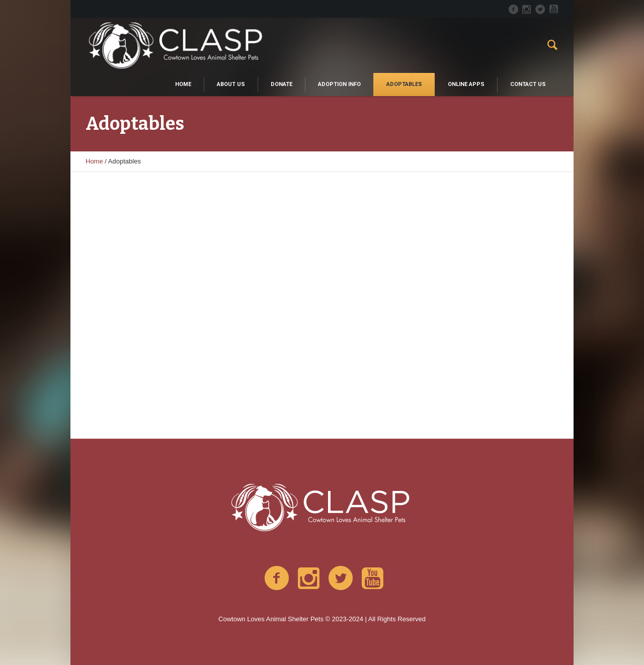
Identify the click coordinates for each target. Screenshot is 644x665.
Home (94, 161)
